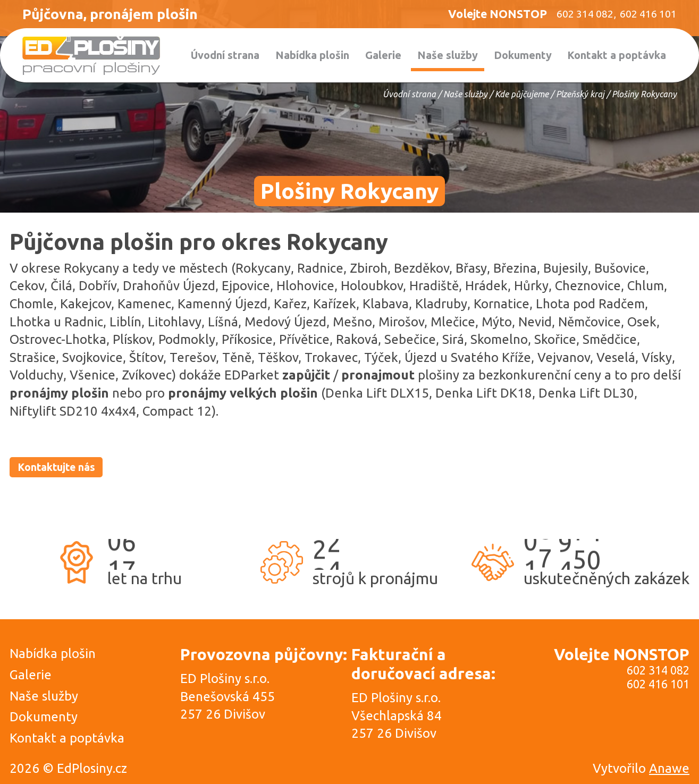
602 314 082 (658, 671)
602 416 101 (658, 685)
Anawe (669, 769)
